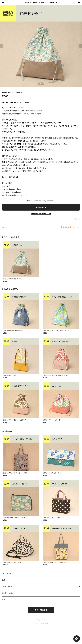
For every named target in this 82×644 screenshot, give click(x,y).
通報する (77, 219)
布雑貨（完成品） (7, 593)
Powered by (41, 623)
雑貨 (3, 600)
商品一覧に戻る (41, 610)
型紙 (3, 580)
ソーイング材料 (7, 587)
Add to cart (41, 207)
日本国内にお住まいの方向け (41, 214)
